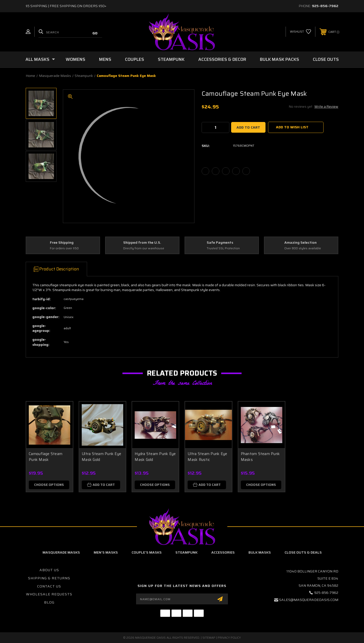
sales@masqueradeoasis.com (309, 600)
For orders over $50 (64, 248)
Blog (49, 602)
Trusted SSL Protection (223, 248)
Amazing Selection (300, 243)
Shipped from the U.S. (142, 243)
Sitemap (209, 638)
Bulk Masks (260, 552)
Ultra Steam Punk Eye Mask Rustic (207, 457)
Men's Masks (106, 552)
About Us (49, 570)
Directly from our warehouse (144, 248)
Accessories (223, 552)
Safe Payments (220, 243)
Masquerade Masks (61, 552)
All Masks (40, 59)
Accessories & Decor (222, 59)
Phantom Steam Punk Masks (260, 457)
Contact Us (49, 586)
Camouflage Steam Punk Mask (46, 457)
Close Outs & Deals (303, 552)
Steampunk (171, 59)
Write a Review (326, 107)
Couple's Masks (147, 552)
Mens (105, 59)
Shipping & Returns (49, 578)
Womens (75, 59)
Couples (135, 59)
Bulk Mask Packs (279, 59)
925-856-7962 (325, 6)
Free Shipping (62, 243)
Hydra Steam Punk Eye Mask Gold (155, 457)
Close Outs (326, 59)
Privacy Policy (229, 638)
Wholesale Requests (49, 594)
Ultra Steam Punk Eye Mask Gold (101, 457)
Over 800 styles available (303, 248)
